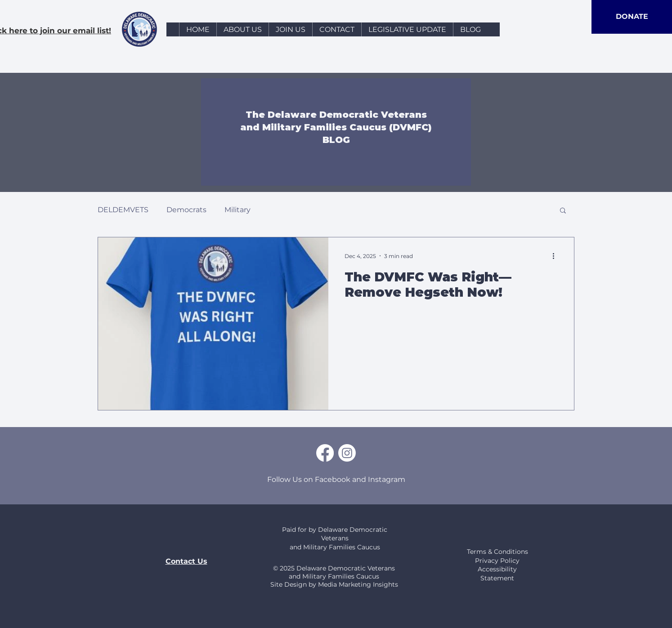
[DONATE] (632, 17)
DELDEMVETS (123, 210)
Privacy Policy (497, 561)
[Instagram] (347, 453)
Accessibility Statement (497, 574)
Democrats (186, 210)
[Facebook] (325, 453)
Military (237, 210)
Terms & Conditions (497, 552)
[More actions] (556, 256)
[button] (563, 211)
